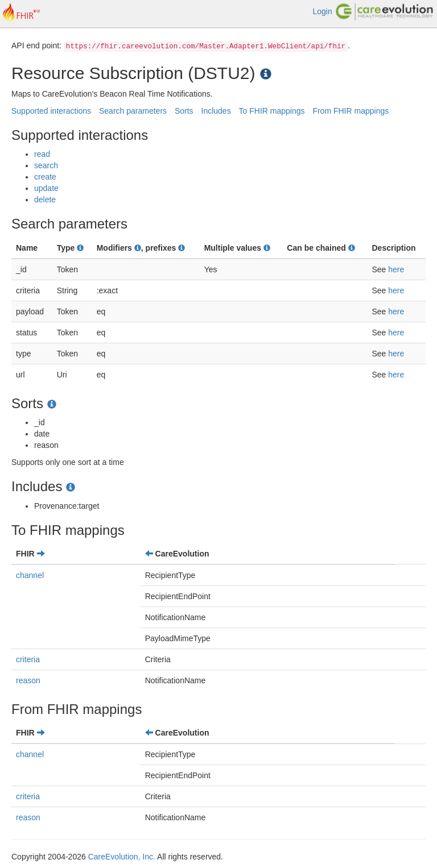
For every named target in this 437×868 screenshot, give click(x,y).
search (46, 165)
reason (28, 680)
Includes (216, 111)
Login (322, 11)
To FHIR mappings (272, 111)
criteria (28, 659)
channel (30, 575)
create (45, 177)
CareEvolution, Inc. (122, 857)
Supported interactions (51, 111)
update (46, 188)
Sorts (184, 111)
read (42, 154)
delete (45, 200)
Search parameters (133, 111)
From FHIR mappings (351, 111)
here (396, 269)
